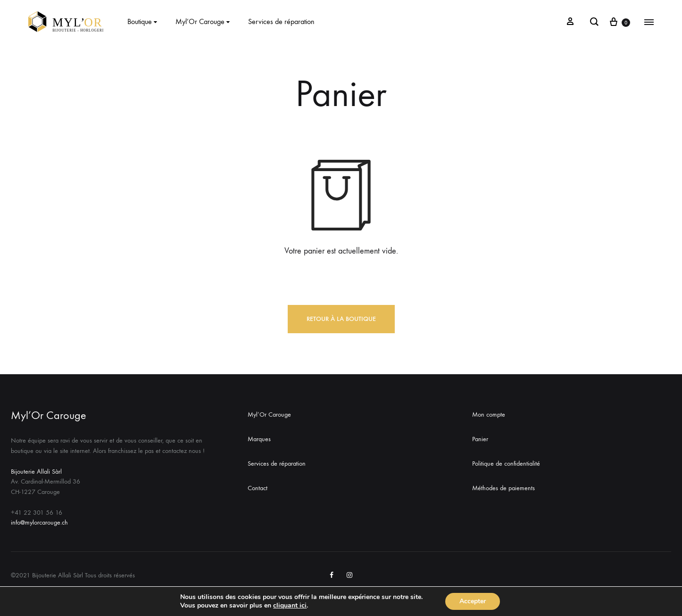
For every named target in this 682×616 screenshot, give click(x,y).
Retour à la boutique (341, 319)
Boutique (143, 21)
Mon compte (489, 415)
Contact (258, 488)
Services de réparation (281, 21)
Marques (259, 439)
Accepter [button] (473, 601)
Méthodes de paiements (503, 488)
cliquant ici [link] (290, 605)
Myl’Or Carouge (204, 21)
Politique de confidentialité (506, 464)
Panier (480, 439)
